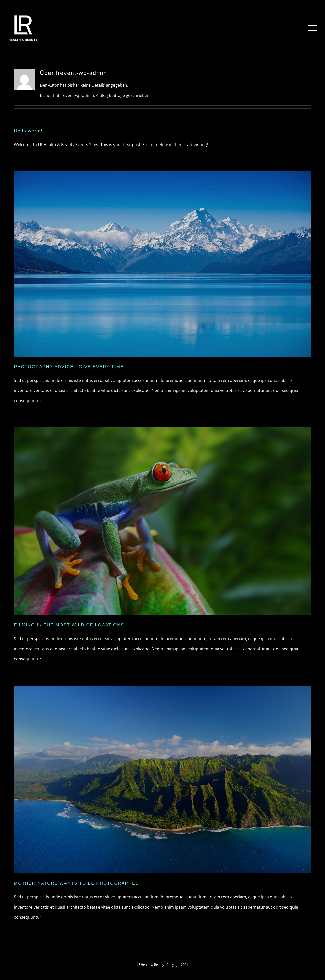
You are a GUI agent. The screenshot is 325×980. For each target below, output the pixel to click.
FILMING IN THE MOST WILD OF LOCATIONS (69, 625)
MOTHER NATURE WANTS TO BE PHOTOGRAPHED (77, 883)
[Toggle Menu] (313, 28)
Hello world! (28, 131)
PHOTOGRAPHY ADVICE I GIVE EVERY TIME (69, 367)
